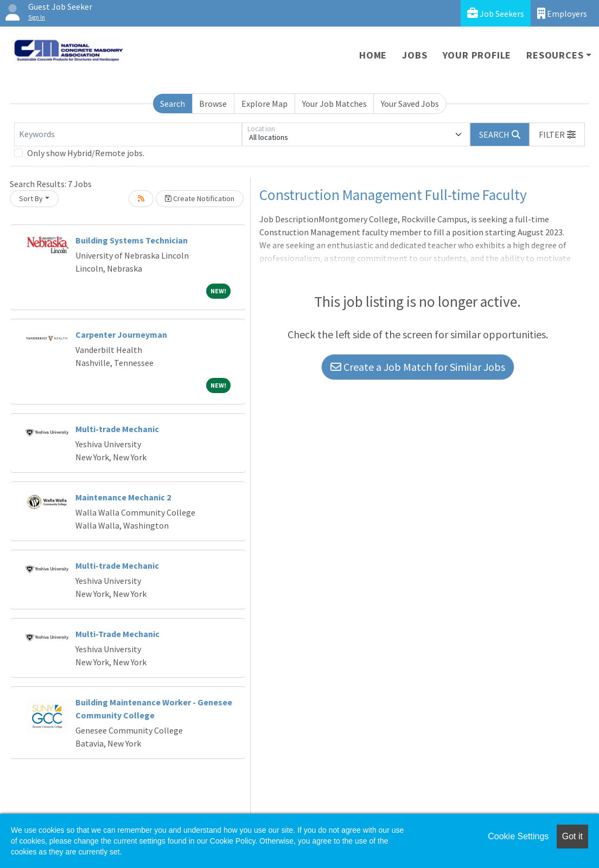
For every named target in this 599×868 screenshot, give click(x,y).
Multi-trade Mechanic (117, 429)
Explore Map (265, 104)
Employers (562, 13)
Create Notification (200, 198)
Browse (213, 104)
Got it (572, 836)
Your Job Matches (334, 104)
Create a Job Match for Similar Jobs (418, 367)
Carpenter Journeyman (121, 335)
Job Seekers (496, 13)
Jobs (415, 55)
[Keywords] (128, 134)
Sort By (31, 198)
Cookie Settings (518, 836)
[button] (557, 134)
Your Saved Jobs (410, 104)
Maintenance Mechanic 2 (123, 497)
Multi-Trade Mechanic (117, 634)
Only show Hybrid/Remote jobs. (86, 153)
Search (173, 104)
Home (373, 55)
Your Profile (477, 55)
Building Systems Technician (132, 240)
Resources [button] (555, 55)
